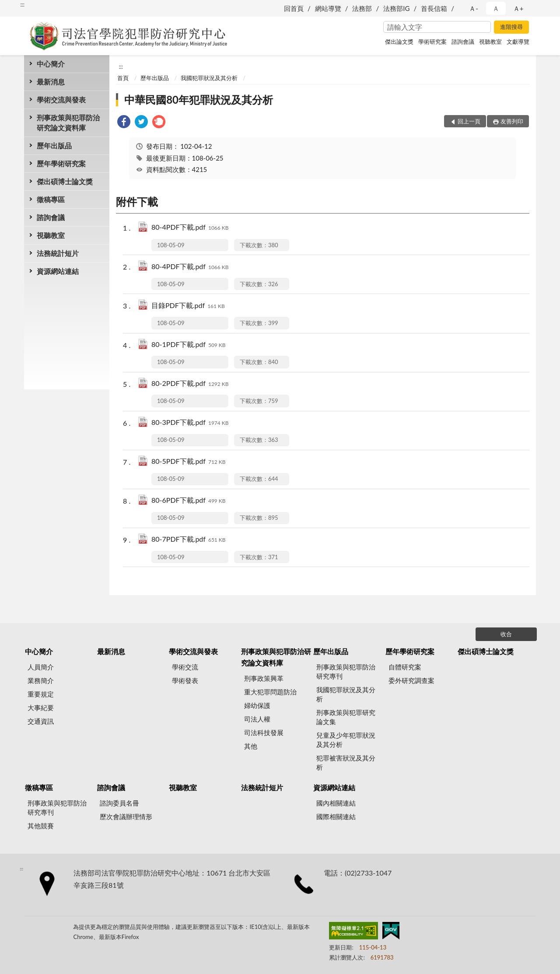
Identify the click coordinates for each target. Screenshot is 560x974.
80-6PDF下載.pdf (189, 501)
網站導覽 (328, 8)
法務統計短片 (58, 253)
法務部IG (396, 8)
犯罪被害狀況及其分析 (346, 762)
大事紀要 (41, 708)
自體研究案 (405, 667)
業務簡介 (41, 680)
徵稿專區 (51, 199)
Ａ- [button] (474, 8)
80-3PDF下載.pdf (190, 423)
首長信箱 (434, 8)
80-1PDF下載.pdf (189, 345)
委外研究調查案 (411, 680)
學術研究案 (432, 42)
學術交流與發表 (61, 100)
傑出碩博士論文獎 (65, 181)
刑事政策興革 (264, 678)
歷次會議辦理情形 (126, 816)
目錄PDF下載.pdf (188, 306)
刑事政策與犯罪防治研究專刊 (346, 671)
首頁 (123, 78)
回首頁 (294, 8)
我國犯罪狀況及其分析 (209, 78)
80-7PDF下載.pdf (189, 540)
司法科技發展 (264, 732)
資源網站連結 (58, 271)
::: (22, 4)
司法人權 (257, 719)
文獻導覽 (518, 42)
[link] (124, 123)
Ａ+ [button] (518, 8)
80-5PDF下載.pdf (189, 462)
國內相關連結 (336, 803)
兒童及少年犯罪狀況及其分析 (346, 740)
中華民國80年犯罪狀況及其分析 (199, 100)
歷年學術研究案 (61, 163)
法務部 (362, 8)
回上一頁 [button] (469, 121)
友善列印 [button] (512, 121)
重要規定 (41, 694)
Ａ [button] (496, 8)
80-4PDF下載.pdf (190, 228)
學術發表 (185, 680)
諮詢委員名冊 (119, 803)
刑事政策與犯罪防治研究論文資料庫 (68, 123)
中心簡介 (51, 64)
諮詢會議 (463, 42)
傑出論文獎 (399, 42)
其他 (251, 746)
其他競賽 (41, 826)
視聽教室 (490, 42)
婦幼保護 (257, 705)
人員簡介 (41, 667)
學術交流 (185, 667)
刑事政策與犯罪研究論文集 (346, 717)
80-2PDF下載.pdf (190, 384)
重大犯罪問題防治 (270, 692)
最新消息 (51, 82)
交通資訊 (41, 721)
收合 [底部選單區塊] (506, 634)
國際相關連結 (336, 816)
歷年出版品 (54, 145)
